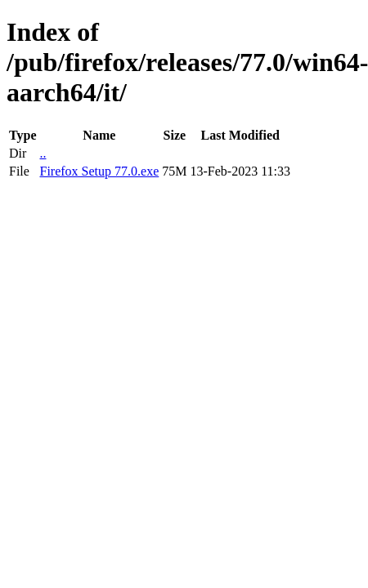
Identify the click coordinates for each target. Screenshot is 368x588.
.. (43, 153)
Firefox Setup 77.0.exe (99, 171)
